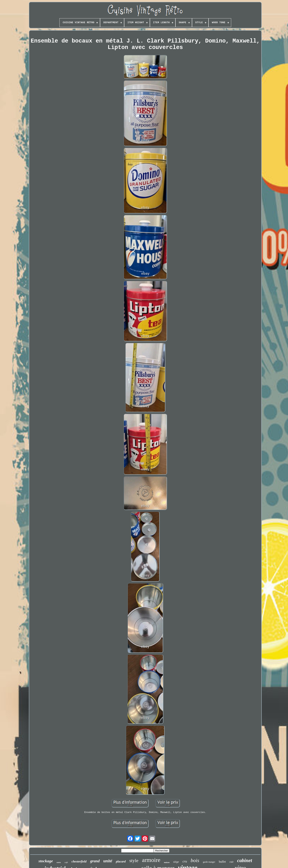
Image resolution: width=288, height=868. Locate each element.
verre (59, 862)
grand (95, 861)
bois (195, 860)
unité (108, 861)
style (134, 861)
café (66, 862)
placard (121, 861)
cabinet (245, 860)
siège (176, 862)
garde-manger (209, 862)
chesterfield (79, 861)
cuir (232, 862)
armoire (151, 860)
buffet (222, 862)
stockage (46, 861)
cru (185, 861)
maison (167, 862)
